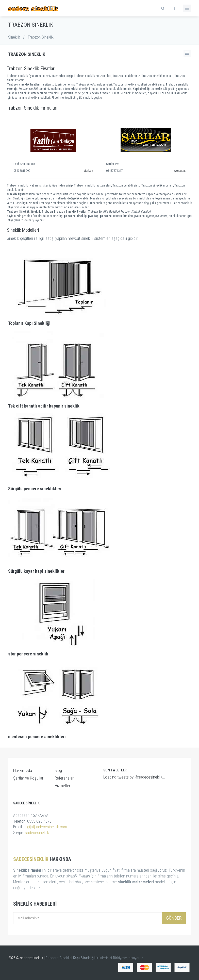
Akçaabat (180, 171)
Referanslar (64, 778)
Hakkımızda (23, 770)
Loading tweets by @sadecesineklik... (134, 777)
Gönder (174, 918)
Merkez (88, 171)
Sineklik (14, 37)
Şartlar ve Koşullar (28, 778)
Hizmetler (62, 786)
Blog (58, 770)
